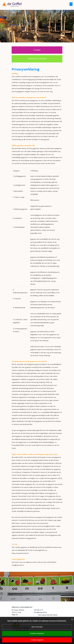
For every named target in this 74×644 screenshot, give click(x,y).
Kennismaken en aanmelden (37, 59)
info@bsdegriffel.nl (40, 612)
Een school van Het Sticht (48, 615)
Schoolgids (37, 50)
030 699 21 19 (38, 610)
